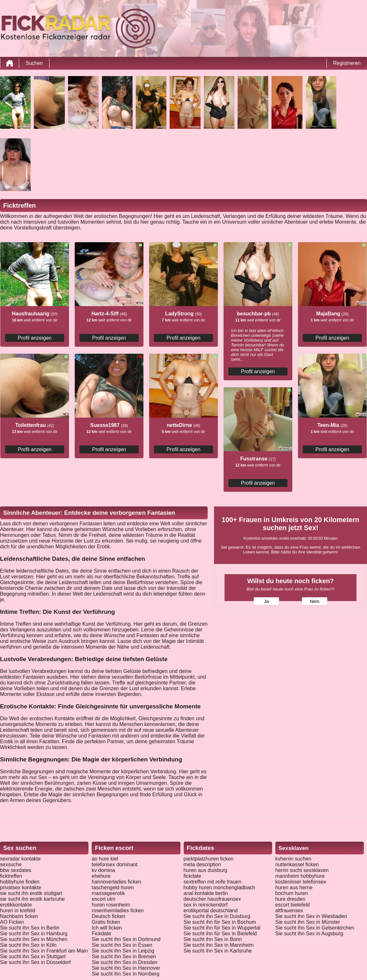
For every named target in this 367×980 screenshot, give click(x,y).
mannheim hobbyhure (300, 876)
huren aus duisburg (206, 870)
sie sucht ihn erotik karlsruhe (32, 899)
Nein (315, 601)
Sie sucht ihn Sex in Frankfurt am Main (44, 951)
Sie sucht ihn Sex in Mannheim (219, 945)
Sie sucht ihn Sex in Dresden (124, 962)
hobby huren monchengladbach (219, 887)
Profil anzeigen (35, 338)
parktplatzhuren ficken (209, 859)
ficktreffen (11, 876)
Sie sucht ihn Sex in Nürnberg (126, 974)
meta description (202, 864)
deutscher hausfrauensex (212, 899)
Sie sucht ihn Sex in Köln (28, 945)
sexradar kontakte (20, 859)
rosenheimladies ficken (118, 911)
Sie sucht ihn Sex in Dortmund (126, 939)
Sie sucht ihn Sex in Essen (122, 945)
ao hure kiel (105, 859)
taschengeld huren (113, 887)
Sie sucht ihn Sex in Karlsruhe (218, 951)
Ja (266, 601)
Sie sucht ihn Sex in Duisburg (217, 916)
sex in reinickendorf (206, 905)
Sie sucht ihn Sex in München (34, 939)
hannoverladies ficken (116, 882)
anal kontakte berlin (206, 893)
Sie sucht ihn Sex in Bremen (124, 957)
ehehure (101, 876)
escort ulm (103, 899)
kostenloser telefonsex (301, 882)
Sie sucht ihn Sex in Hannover (126, 968)
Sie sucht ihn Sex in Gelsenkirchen (315, 928)
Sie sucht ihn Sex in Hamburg (34, 934)
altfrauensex (289, 911)
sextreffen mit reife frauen (213, 882)
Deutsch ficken (108, 916)
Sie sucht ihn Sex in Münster (308, 922)
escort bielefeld (293, 905)
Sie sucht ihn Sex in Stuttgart (33, 957)
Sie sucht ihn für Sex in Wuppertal (222, 928)
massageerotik (108, 893)
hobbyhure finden (20, 882)
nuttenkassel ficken (297, 864)
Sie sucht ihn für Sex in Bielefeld (220, 934)
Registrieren (347, 63)
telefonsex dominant (115, 864)
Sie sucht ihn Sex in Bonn (213, 939)
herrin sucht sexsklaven (302, 870)
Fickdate (101, 934)
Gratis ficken (106, 922)
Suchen (34, 63)
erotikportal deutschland (211, 911)
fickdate (192, 876)
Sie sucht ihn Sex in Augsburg (309, 934)
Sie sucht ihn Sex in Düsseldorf (35, 962)
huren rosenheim (111, 905)
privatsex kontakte (21, 887)
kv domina (103, 870)
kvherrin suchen (293, 859)
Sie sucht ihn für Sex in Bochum (220, 922)
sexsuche (11, 864)
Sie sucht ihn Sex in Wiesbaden (311, 916)
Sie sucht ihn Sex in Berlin (30, 928)
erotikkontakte (16, 905)
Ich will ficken (107, 928)
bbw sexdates (16, 870)
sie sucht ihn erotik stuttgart (31, 893)
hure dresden (290, 899)
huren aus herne (294, 887)
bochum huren (292, 893)
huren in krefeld (18, 911)
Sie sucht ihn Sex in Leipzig (123, 951)
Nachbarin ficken (19, 916)
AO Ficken (12, 922)
